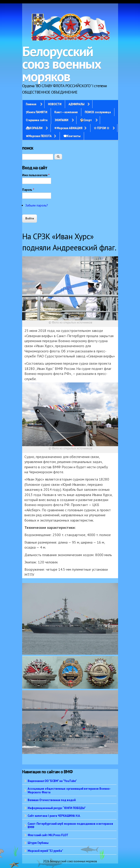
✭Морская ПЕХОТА (39, 136)
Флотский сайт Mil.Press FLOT (48, 835)
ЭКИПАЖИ (61, 120)
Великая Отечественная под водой (52, 800)
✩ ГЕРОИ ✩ (102, 128)
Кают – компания (66, 112)
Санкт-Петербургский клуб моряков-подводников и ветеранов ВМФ (70, 825)
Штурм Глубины (38, 843)
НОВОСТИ (55, 104)
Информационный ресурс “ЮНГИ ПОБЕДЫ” (57, 808)
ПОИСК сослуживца (98, 112)
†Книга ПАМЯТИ (37, 112)
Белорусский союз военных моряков (62, 64)
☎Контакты (72, 136)
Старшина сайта (37, 120)
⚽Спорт (86, 120)
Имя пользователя (36, 175)
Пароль (28, 190)
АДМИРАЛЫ (76, 104)
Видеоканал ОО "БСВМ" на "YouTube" (52, 781)
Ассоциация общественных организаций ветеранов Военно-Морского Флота (69, 790)
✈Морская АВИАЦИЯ (68, 128)
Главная (31, 104)
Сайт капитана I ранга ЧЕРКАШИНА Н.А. (54, 816)
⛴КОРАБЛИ (34, 128)
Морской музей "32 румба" (45, 851)
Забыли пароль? (37, 205)
